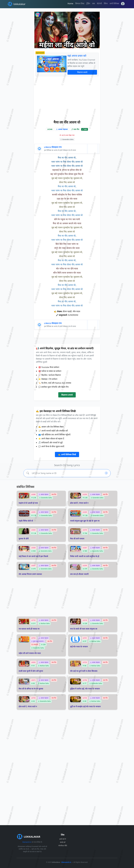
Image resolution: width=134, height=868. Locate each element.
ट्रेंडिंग (88, 3)
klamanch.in (27, 842)
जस (93, 3)
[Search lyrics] (66, 473)
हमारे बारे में (63, 839)
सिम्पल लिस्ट (80, 3)
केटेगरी (99, 3)
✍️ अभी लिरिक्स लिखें (67, 454)
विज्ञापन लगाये (67, 395)
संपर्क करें (63, 842)
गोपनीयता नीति (63, 846)
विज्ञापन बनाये (82, 72)
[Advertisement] (67, 98)
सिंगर (106, 3)
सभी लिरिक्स (114, 3)
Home (70, 3)
